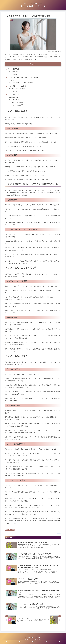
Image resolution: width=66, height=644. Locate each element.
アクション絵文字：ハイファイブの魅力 (21, 83)
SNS (7, 531)
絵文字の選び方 (14, 72)
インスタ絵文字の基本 (14, 69)
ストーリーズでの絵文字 (16, 106)
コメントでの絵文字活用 (16, 103)
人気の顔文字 (13, 81)
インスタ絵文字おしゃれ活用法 (17, 87)
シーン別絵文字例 (14, 101)
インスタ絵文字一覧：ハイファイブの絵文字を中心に (23, 78)
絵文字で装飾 (13, 92)
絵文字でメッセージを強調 (17, 89)
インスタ (12, 531)
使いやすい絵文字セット (16, 98)
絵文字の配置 (13, 74)
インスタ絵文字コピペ (14, 95)
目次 (32, 64)
